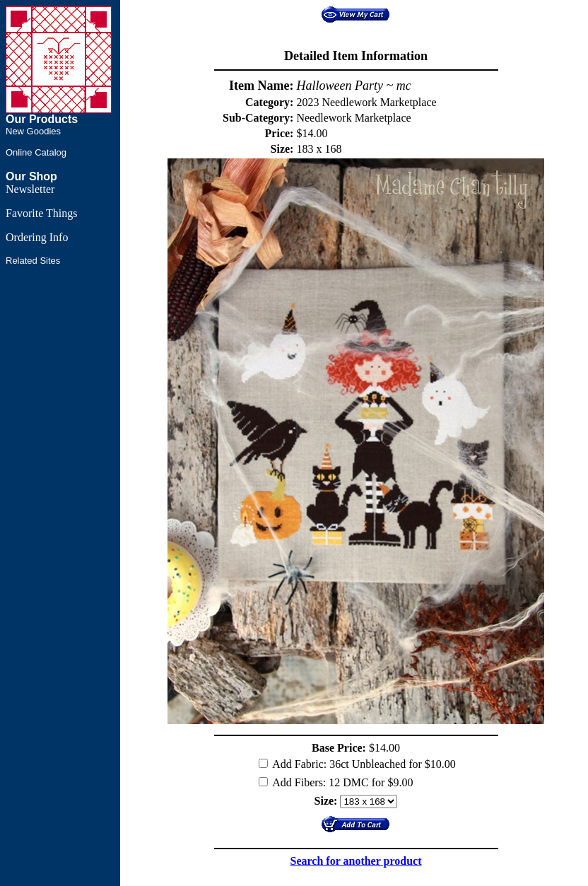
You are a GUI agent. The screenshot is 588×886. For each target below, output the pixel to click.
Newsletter (30, 189)
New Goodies (33, 131)
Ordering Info (37, 237)
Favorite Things (41, 213)
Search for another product (356, 861)
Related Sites (33, 261)
